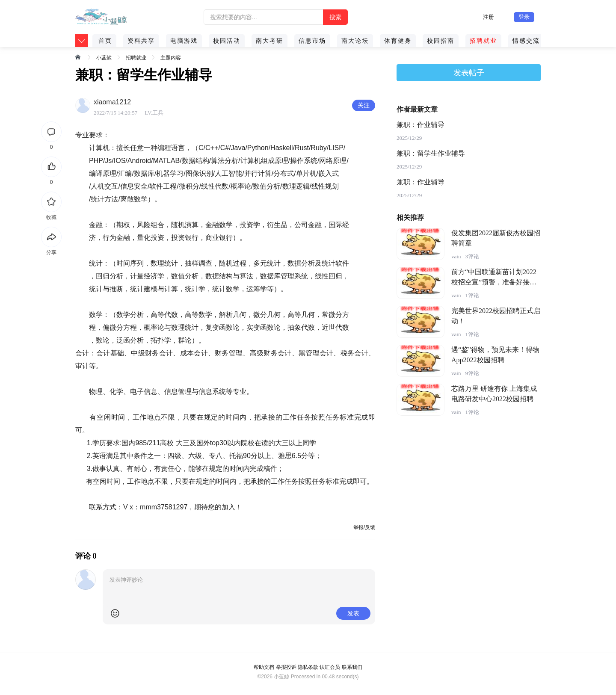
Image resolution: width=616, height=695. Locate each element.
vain (456, 256)
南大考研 (269, 41)
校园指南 (441, 41)
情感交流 (526, 41)
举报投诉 (286, 667)
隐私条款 (308, 667)
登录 (524, 17)
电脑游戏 (184, 41)
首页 (105, 41)
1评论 (472, 295)
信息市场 (312, 41)
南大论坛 (355, 41)
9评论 (472, 373)
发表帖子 (469, 73)
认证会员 (330, 667)
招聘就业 (483, 41)
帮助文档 (264, 667)
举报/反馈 (364, 527)
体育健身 (398, 41)
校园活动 (227, 41)
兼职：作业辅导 (421, 125)
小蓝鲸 (104, 58)
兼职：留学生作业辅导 (431, 153)
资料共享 (141, 41)
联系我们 (352, 667)
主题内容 (171, 58)
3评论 (472, 256)
